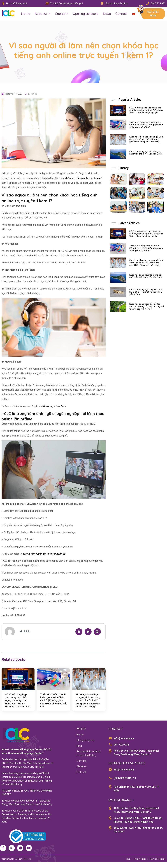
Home (26, 14)
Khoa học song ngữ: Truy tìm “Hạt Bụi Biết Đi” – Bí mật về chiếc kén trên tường (146, 295)
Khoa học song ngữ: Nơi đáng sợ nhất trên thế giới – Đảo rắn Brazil (146, 156)
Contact (121, 14)
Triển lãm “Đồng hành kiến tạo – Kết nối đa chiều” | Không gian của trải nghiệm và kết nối (53, 703)
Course (62, 14)
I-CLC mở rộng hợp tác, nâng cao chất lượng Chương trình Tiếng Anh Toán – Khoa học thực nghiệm (18, 703)
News (107, 14)
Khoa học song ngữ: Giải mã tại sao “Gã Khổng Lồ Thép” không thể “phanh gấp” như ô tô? (147, 309)
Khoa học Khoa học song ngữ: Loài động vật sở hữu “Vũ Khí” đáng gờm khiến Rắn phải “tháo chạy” (88, 703)
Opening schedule (86, 14)
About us (43, 14)
